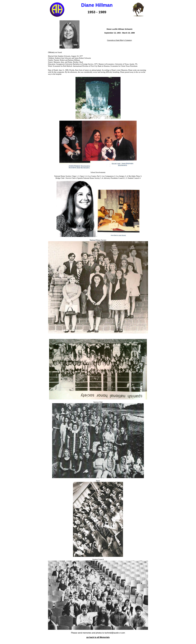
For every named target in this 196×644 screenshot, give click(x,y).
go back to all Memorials (98, 637)
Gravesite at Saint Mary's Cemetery (120, 40)
